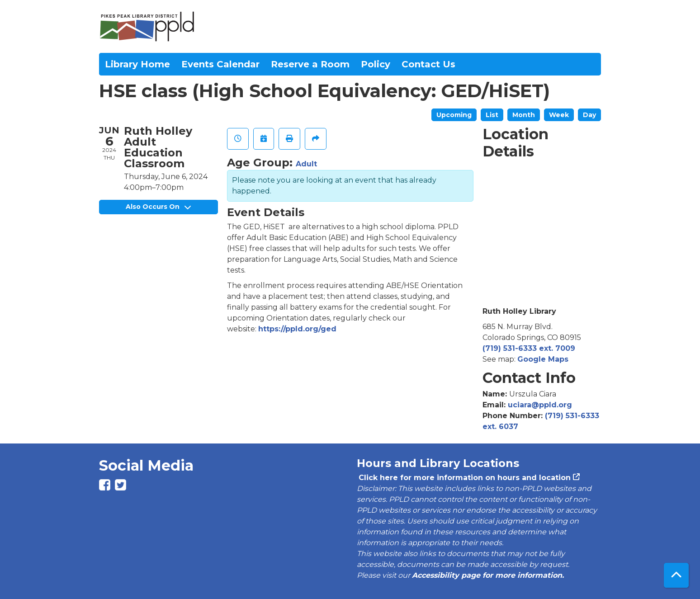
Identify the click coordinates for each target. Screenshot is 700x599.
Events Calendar (220, 64)
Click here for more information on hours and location (464, 478)
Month (524, 115)
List (492, 115)
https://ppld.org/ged (297, 329)
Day (589, 115)
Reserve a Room (310, 64)
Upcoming (454, 115)
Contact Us (428, 64)
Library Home (137, 64)
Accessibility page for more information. (488, 575)
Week (559, 115)
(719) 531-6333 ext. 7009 (529, 348)
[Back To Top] (676, 575)
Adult (306, 164)
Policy (376, 64)
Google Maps (543, 359)
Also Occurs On (158, 207)
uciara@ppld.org (540, 405)
